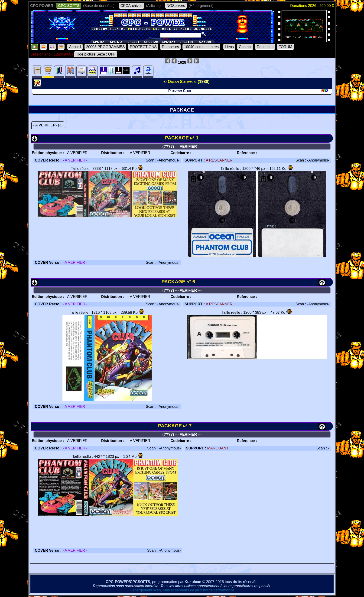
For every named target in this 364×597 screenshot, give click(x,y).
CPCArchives (132, 6)
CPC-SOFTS (69, 6)
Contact (245, 47)
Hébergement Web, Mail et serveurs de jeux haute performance (182, 590)
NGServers (176, 6)
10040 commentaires (201, 47)
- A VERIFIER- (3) (48, 125)
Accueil (75, 47)
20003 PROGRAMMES (105, 47)
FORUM (285, 47)
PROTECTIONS (143, 47)
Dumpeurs (170, 47)
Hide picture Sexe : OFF (96, 54)
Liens (229, 47)
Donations (265, 47)
